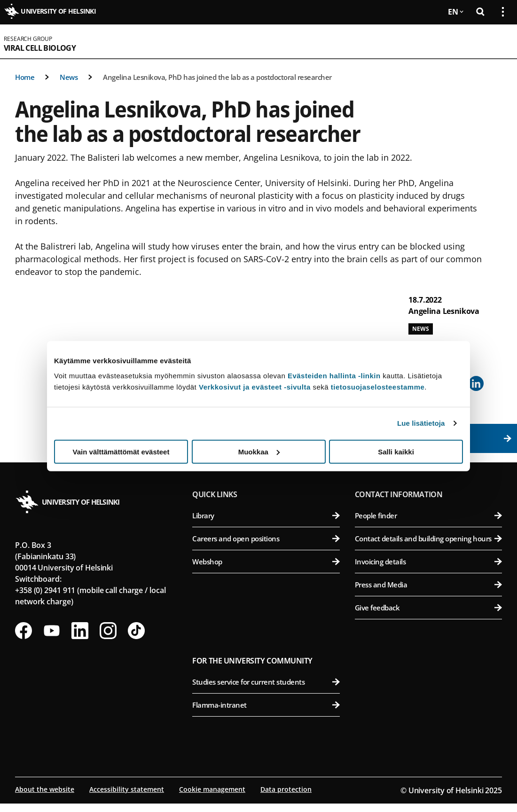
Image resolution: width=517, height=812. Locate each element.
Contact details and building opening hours (428, 539)
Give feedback (428, 608)
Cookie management (212, 789)
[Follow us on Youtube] (52, 631)
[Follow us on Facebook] (23, 631)
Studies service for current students (266, 682)
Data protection (286, 789)
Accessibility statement (127, 789)
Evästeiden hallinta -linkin (334, 375)
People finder (428, 515)
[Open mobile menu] (499, 41)
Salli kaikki (396, 451)
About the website (45, 789)
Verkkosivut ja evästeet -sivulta (255, 386)
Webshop (266, 562)
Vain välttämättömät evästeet (121, 451)
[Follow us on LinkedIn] (80, 631)
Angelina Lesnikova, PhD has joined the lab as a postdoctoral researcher (217, 77)
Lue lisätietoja (421, 423)
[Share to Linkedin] (476, 383)
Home (25, 77)
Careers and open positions (266, 539)
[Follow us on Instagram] (108, 631)
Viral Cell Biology (40, 48)
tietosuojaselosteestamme (378, 386)
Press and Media (428, 585)
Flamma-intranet (266, 705)
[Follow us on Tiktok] (136, 631)
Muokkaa (259, 451)
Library (266, 515)
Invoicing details (428, 562)
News (69, 77)
